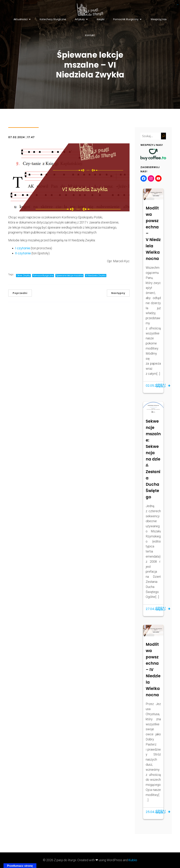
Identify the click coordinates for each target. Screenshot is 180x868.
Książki (101, 19)
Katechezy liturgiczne (53, 19)
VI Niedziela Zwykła (96, 275)
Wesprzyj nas (159, 19)
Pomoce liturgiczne (43, 275)
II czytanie (23, 253)
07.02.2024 (17, 137)
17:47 (31, 137)
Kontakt (90, 35)
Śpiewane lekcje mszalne (69, 275)
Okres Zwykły (23, 275)
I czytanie (23, 248)
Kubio (133, 860)
